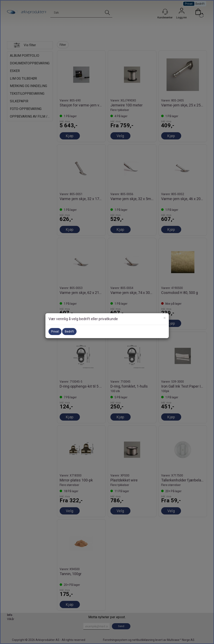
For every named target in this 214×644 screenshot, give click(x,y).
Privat (55, 331)
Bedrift (69, 331)
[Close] (165, 318)
